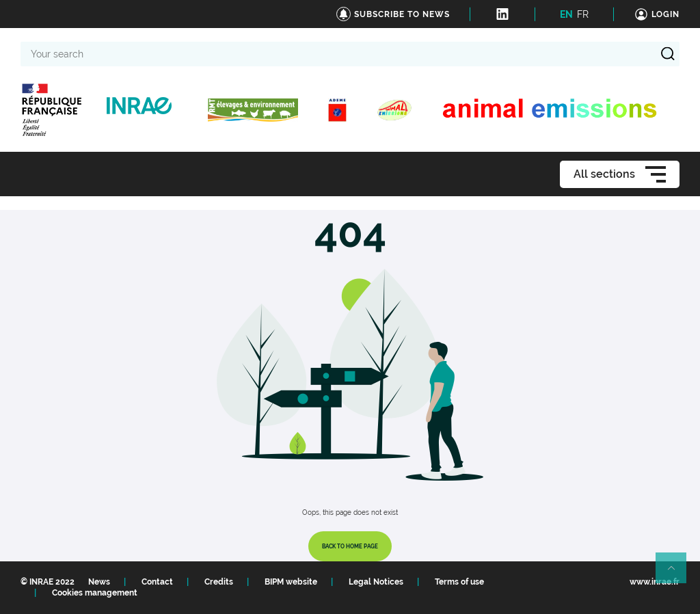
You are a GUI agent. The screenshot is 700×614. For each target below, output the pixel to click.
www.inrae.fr (655, 582)
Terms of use (459, 582)
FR (583, 14)
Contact (157, 582)
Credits (219, 582)
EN (566, 14)
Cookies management (95, 593)
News (99, 582)
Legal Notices (376, 582)
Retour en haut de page (677, 574)
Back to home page (350, 546)
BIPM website (291, 582)
